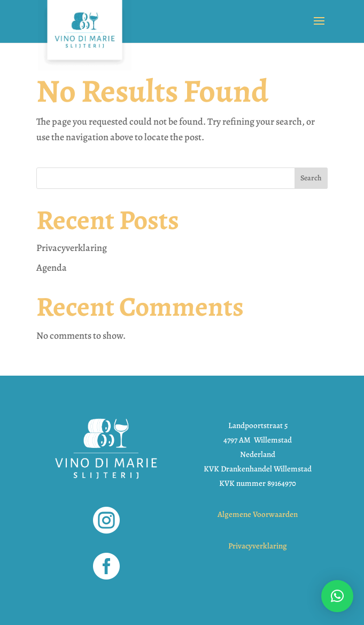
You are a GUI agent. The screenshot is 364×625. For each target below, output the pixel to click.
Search (311, 178)
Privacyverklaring (72, 248)
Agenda (52, 268)
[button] (337, 596)
